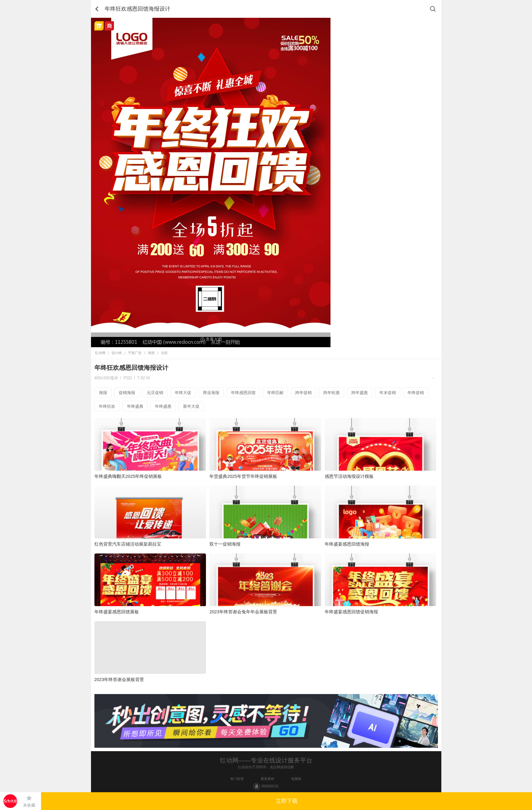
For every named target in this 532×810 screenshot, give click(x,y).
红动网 (100, 353)
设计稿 (117, 353)
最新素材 (268, 779)
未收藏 (29, 805)
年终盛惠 (163, 406)
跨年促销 (303, 393)
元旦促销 (155, 393)
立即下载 (287, 801)
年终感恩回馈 (243, 393)
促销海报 (127, 393)
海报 (151, 353)
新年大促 (191, 406)
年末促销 (388, 393)
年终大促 (183, 393)
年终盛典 (135, 406)
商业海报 (211, 393)
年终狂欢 (107, 406)
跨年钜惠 (332, 393)
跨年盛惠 (360, 393)
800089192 (270, 786)
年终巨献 (275, 393)
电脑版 (296, 779)
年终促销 (416, 393)
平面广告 (135, 353)
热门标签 (237, 779)
